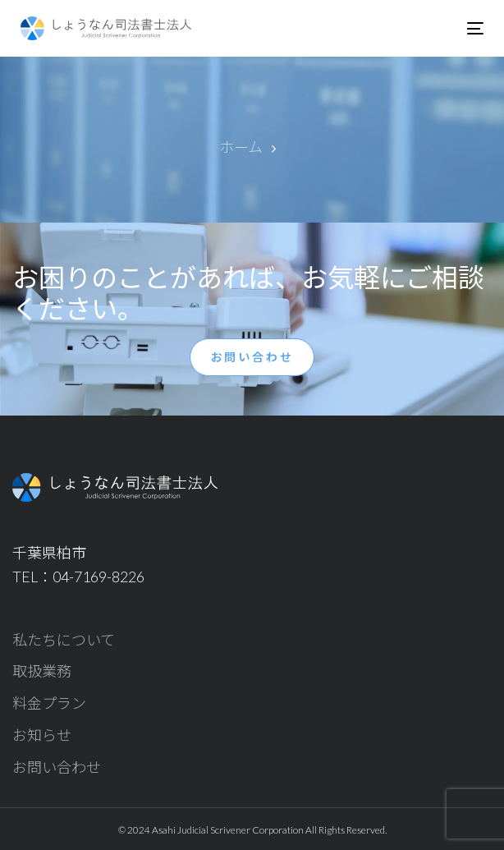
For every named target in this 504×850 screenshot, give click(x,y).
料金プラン (49, 703)
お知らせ (42, 735)
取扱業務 (42, 671)
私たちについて (64, 640)
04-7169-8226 (99, 577)
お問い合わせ (57, 767)
